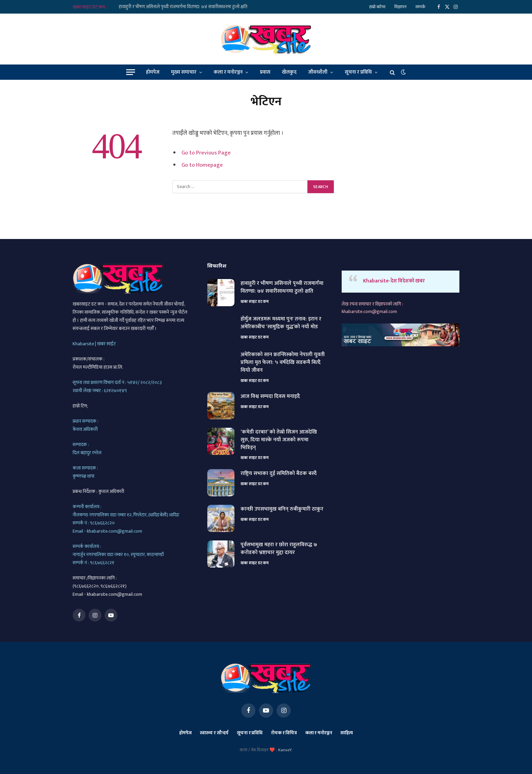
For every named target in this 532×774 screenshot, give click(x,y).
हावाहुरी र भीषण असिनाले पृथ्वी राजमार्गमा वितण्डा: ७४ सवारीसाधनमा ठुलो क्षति (183, 7)
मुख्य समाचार (184, 72)
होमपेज (153, 72)
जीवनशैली (318, 72)
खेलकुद (289, 72)
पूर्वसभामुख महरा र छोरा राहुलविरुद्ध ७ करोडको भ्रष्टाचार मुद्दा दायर (279, 549)
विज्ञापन (400, 7)
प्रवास (265, 72)
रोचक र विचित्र (284, 733)
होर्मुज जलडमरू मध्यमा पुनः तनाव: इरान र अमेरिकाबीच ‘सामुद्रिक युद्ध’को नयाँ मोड (281, 323)
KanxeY (285, 750)
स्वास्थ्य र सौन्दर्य (214, 733)
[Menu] (131, 72)
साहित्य (347, 733)
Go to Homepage (202, 165)
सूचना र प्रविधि (358, 72)
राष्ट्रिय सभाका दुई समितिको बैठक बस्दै (279, 474)
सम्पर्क (420, 7)
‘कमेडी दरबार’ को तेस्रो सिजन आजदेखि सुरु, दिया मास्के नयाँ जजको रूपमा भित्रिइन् (279, 440)
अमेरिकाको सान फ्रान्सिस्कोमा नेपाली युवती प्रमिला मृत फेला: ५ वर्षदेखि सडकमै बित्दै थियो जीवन (283, 363)
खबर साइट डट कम (255, 301)
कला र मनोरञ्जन (228, 72)
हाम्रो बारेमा (377, 7)
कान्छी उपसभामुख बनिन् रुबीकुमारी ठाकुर (282, 509)
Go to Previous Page (206, 153)
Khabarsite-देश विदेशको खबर (394, 281)
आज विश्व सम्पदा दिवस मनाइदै (270, 397)
